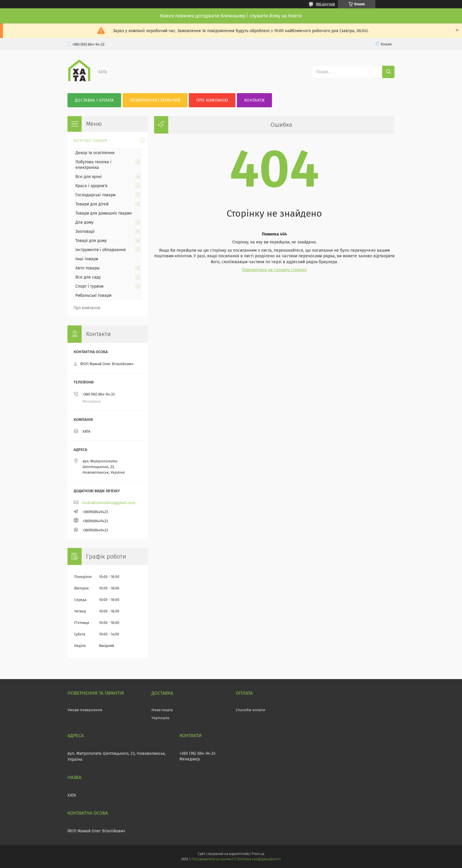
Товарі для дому (91, 241)
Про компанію (212, 100)
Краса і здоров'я (91, 186)
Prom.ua (258, 854)
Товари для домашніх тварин (104, 213)
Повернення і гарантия (155, 100)
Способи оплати (250, 710)
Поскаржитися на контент (212, 859)
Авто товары (88, 268)
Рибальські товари (93, 295)
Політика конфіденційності (259, 859)
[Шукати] (388, 72)
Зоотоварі (85, 232)
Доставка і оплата (94, 100)
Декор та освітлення (95, 153)
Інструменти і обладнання (101, 250)
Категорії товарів (90, 140)
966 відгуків (325, 4)
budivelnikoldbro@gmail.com (109, 503)
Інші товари (87, 259)
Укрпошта (160, 718)
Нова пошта (162, 710)
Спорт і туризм (89, 286)
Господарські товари (95, 195)
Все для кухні (89, 177)
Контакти (254, 100)
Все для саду (88, 277)
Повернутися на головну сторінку (274, 270)
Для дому (84, 222)
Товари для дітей (92, 204)
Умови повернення (85, 710)
